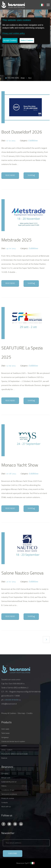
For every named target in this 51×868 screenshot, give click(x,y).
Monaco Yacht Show (20, 465)
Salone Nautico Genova (22, 573)
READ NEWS (10, 175)
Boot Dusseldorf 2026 (22, 132)
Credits (30, 713)
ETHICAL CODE (6, 778)
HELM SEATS (5, 729)
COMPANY (5, 773)
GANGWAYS (5, 737)
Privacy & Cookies (9, 713)
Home (23, 78)
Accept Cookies (10, 40)
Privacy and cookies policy (14, 33)
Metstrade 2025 (16, 240)
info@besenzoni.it (9, 704)
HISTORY (4, 786)
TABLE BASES (5, 733)
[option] (26, 107)
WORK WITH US (6, 807)
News (30, 78)
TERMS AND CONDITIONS (9, 794)
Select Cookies (27, 40)
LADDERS (4, 746)
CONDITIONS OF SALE (8, 790)
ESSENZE (4, 758)
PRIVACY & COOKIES (8, 798)
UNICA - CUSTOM (7, 750)
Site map (21, 713)
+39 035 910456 (11, 700)
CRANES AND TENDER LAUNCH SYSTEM (13, 741)
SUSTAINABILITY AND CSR (9, 782)
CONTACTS (4, 802)
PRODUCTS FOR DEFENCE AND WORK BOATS (15, 754)
